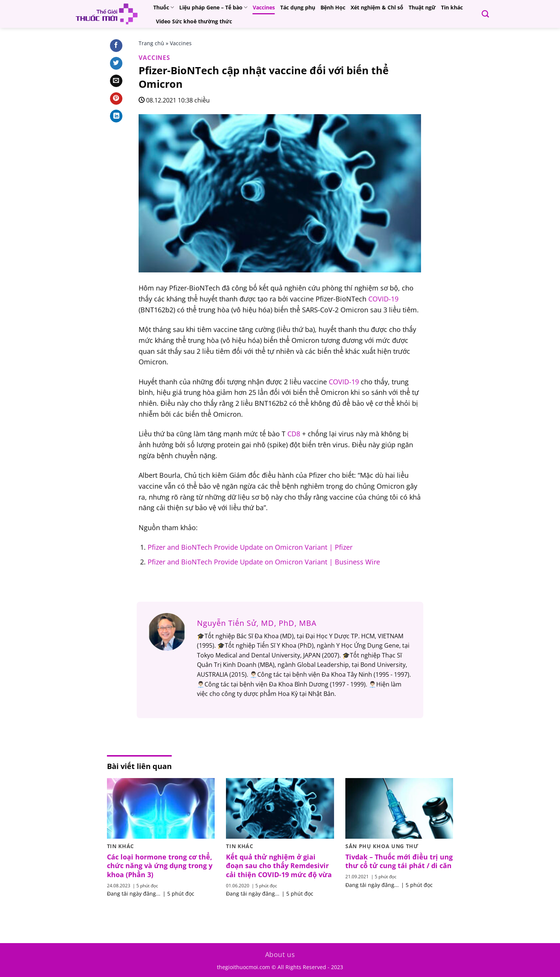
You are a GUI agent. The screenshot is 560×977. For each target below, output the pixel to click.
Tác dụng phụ (298, 7)
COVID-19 (383, 299)
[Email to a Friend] (116, 81)
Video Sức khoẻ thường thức (194, 21)
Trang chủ (151, 43)
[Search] (485, 14)
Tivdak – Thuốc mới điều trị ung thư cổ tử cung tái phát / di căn (399, 861)
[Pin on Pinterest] (116, 99)
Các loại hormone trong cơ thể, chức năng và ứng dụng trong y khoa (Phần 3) (160, 866)
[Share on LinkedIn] (116, 116)
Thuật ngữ (422, 7)
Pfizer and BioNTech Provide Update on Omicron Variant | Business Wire (264, 562)
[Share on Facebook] (116, 46)
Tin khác (452, 7)
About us (280, 954)
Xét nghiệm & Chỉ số (377, 7)
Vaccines (264, 7)
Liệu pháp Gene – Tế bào (213, 8)
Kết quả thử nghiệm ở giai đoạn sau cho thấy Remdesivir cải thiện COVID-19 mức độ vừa (279, 866)
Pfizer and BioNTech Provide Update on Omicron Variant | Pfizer (250, 547)
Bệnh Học (333, 7)
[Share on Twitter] (116, 63)
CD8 (294, 434)
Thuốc (164, 8)
